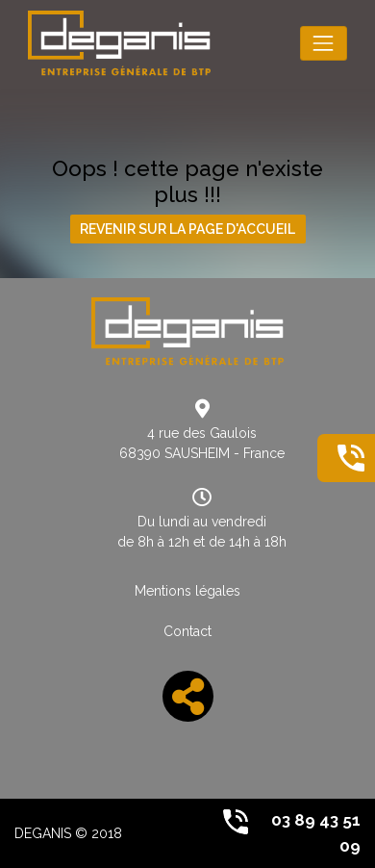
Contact (187, 631)
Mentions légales (187, 591)
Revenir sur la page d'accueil (187, 229)
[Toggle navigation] (324, 43)
